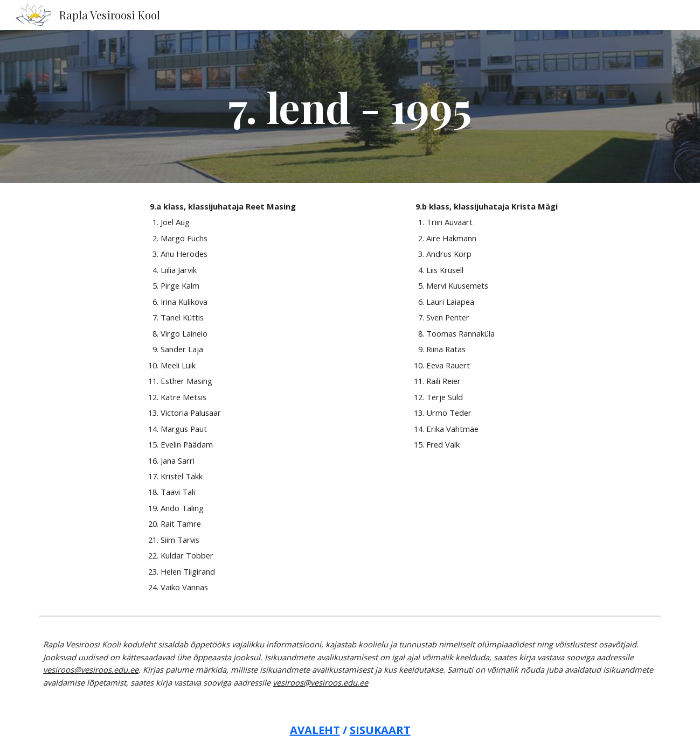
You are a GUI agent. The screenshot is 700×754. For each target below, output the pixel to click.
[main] (350, 107)
